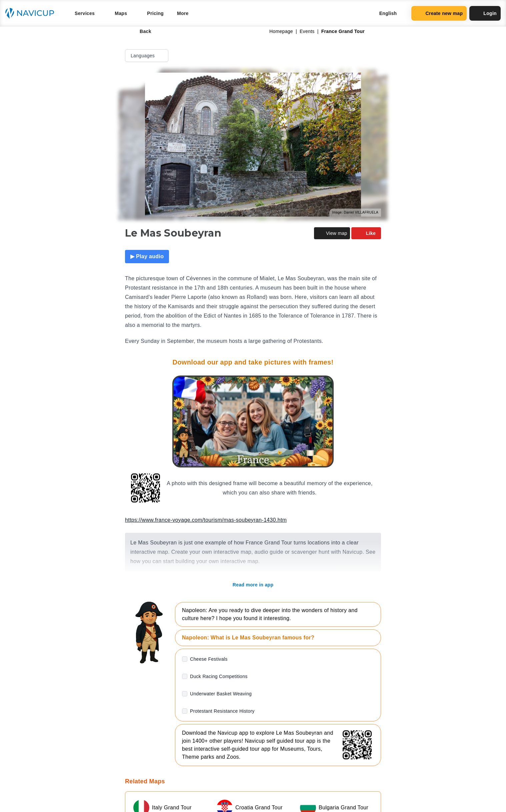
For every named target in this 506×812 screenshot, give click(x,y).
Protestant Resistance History (222, 711)
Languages (147, 56)
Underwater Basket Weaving (221, 694)
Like (366, 233)
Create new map (439, 13)
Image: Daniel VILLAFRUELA (355, 212)
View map (332, 233)
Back (141, 31)
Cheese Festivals (209, 659)
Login (485, 13)
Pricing (155, 13)
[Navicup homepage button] (32, 13)
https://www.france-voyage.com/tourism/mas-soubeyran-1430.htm (206, 520)
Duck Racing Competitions (219, 676)
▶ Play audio (147, 256)
